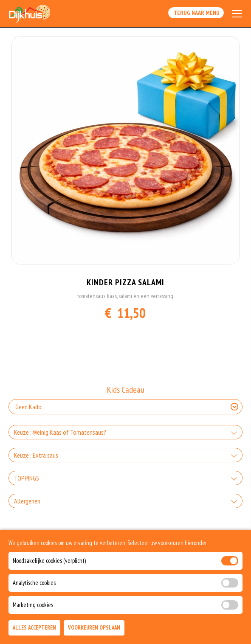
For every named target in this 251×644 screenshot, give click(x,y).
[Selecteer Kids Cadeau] (125, 407)
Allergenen (27, 501)
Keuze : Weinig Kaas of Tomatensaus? (60, 432)
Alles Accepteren (34, 628)
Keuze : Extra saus (36, 455)
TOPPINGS (27, 478)
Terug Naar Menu (196, 13)
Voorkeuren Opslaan (94, 628)
